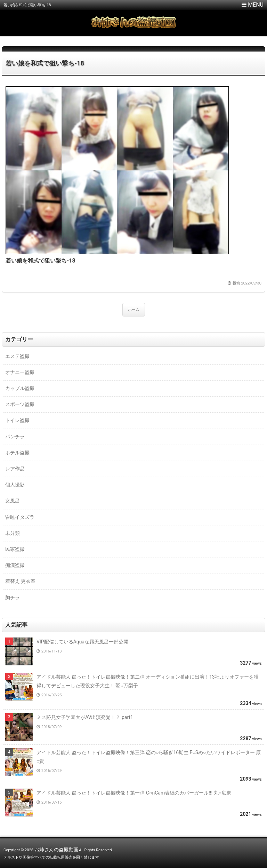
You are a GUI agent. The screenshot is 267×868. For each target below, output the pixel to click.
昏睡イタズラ (20, 517)
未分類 (13, 533)
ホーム (134, 310)
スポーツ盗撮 (20, 404)
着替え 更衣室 (20, 581)
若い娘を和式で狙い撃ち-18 (45, 63)
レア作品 (15, 469)
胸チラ (13, 597)
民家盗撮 (15, 549)
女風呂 (13, 501)
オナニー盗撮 (20, 372)
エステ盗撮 (17, 356)
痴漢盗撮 (15, 565)
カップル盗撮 (20, 388)
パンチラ (15, 437)
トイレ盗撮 (17, 420)
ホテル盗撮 (17, 453)
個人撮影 (15, 485)
